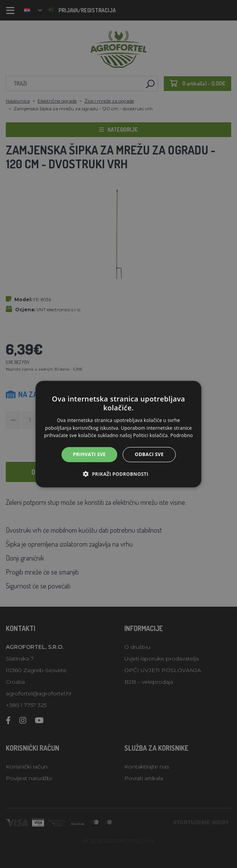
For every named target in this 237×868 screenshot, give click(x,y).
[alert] (118, 434)
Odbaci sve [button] (149, 454)
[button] (118, 473)
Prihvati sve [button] (89, 454)
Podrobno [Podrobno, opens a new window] (182, 435)
